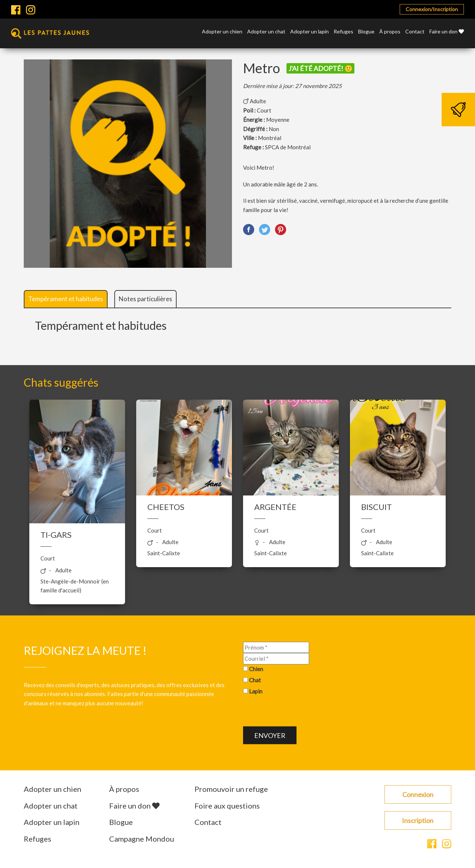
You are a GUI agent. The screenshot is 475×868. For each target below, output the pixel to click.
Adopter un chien (222, 32)
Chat (255, 680)
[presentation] (299, 712)
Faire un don (447, 32)
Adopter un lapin (309, 32)
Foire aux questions (227, 806)
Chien (256, 669)
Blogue (366, 32)
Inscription (418, 820)
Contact (415, 32)
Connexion (418, 794)
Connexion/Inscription (432, 9)
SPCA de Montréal (288, 147)
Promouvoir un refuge (231, 789)
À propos (390, 32)
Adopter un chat (266, 32)
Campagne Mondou (142, 839)
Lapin (256, 691)
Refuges (343, 32)
